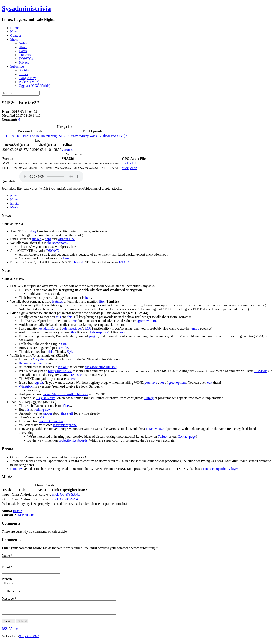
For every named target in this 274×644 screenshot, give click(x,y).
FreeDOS (76, 375)
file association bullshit (101, 367)
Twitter (163, 437)
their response (99, 332)
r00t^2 (18, 511)
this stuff (67, 413)
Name (7, 555)
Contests (25, 55)
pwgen (94, 336)
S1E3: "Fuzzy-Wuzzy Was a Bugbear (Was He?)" (93, 136)
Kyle (70, 352)
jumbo (195, 328)
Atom (14, 631)
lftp (101, 301)
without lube (66, 239)
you (147, 382)
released (77, 262)
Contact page (187, 437)
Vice (66, 406)
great (172, 382)
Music (15, 207)
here (66, 258)
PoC (43, 417)
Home (14, 28)
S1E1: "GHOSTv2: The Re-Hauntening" (30, 136)
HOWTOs (26, 59)
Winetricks (26, 386)
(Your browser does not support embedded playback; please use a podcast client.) (51, 176)
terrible (63, 348)
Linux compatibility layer (220, 469)
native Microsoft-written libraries (65, 394)
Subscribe (17, 66)
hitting (31, 231)
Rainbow (16, 469)
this (58, 317)
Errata (14, 203)
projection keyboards (73, 440)
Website (7, 579)
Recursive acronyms (33, 363)
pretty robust (57, 371)
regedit (38, 382)
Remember (14, 591)
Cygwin (38, 359)
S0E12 (66, 344)
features (57, 301)
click (125, 163)
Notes (23, 43)
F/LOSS (125, 262)
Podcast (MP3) (29, 82)
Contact (16, 35)
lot (162, 382)
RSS (5, 631)
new (48, 409)
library (149, 398)
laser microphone (65, 425)
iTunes (23, 74)
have (154, 382)
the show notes (57, 243)
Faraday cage (155, 429)
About (23, 47)
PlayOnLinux (46, 398)
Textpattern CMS (29, 639)
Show (14, 39)
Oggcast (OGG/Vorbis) (35, 86)
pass (122, 332)
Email (7, 567)
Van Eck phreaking (52, 421)
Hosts (23, 51)
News (14, 32)
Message (9, 598)
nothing (39, 409)
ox (260, 371)
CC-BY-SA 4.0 (70, 494)
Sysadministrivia (26, 8)
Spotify (24, 70)
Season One (26, 515)
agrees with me (147, 321)
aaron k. (68, 150)
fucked (37, 239)
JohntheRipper (72, 328)
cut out (63, 367)
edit (210, 382)
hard (48, 239)
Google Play (27, 78)
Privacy (24, 63)
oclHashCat (47, 328)
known (47, 413)
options (181, 382)
